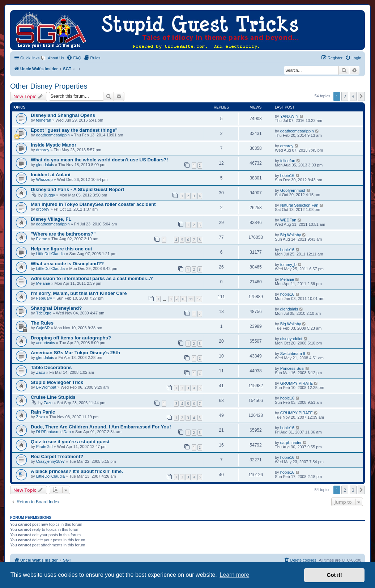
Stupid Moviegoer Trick (57, 382)
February (44, 298)
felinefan (44, 120)
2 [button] (345, 96)
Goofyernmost (293, 190)
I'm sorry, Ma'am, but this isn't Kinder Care (79, 293)
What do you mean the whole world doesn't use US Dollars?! (99, 160)
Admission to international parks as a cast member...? (92, 278)
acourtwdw (46, 343)
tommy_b (288, 265)
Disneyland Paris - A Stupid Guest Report (77, 189)
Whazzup (44, 179)
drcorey (43, 150)
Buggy (49, 195)
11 (191, 299)
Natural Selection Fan (299, 205)
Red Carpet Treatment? (57, 456)
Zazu (41, 372)
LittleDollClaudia (51, 254)
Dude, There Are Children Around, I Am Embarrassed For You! (101, 427)
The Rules (42, 323)
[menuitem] (53, 58)
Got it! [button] (334, 575)
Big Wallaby (291, 235)
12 (199, 299)
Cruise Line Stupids (53, 397)
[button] (361, 96)
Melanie (43, 283)
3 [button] (353, 96)
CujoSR (43, 328)
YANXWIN (289, 116)
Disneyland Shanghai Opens (63, 115)
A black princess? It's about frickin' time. (77, 471)
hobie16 (287, 175)
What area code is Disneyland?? (67, 264)
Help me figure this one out (61, 249)
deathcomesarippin (53, 135)
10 (183, 299)
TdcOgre (44, 313)
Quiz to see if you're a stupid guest (70, 442)
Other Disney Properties (49, 86)
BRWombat (46, 387)
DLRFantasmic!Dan (54, 432)
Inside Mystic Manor (54, 145)
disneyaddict (291, 339)
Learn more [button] (234, 575)
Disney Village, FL (51, 219)
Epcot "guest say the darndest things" (74, 130)
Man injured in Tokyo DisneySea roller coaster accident (93, 204)
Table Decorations (51, 367)
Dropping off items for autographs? (71, 338)
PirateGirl (44, 447)
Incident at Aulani (50, 175)
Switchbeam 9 (293, 354)
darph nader (291, 443)
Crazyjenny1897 (51, 461)
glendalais (45, 165)
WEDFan (288, 220)
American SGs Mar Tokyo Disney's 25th (75, 353)
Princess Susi (292, 368)
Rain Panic (43, 412)
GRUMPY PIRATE (297, 383)
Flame (42, 239)
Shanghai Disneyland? (56, 308)
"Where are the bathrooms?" (63, 234)
